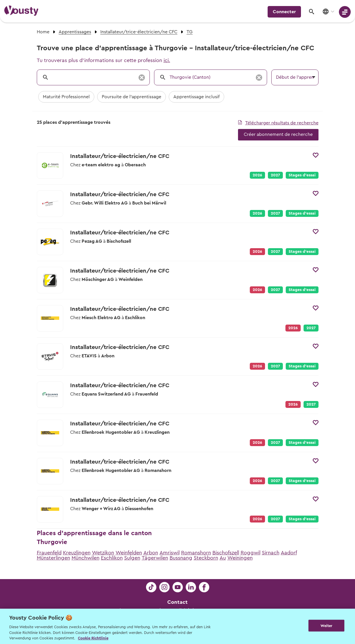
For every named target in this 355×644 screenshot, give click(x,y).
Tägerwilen (155, 558)
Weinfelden (129, 553)
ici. (167, 60)
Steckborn (206, 558)
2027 (275, 175)
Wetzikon (103, 553)
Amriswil (170, 553)
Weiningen (240, 558)
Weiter (326, 626)
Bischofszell (226, 553)
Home (43, 32)
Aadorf (289, 553)
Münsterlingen (53, 558)
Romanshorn (196, 553)
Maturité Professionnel (66, 97)
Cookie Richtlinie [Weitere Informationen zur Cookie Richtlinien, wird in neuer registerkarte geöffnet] (93, 638)
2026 (257, 175)
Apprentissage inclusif (196, 97)
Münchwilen (86, 558)
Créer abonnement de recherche (278, 134)
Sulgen (132, 558)
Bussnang (181, 558)
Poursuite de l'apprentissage (132, 97)
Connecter (284, 12)
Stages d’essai (302, 175)
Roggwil (251, 553)
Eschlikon (112, 558)
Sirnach (271, 553)
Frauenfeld (49, 553)
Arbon (151, 553)
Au (223, 558)
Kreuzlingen (77, 553)
